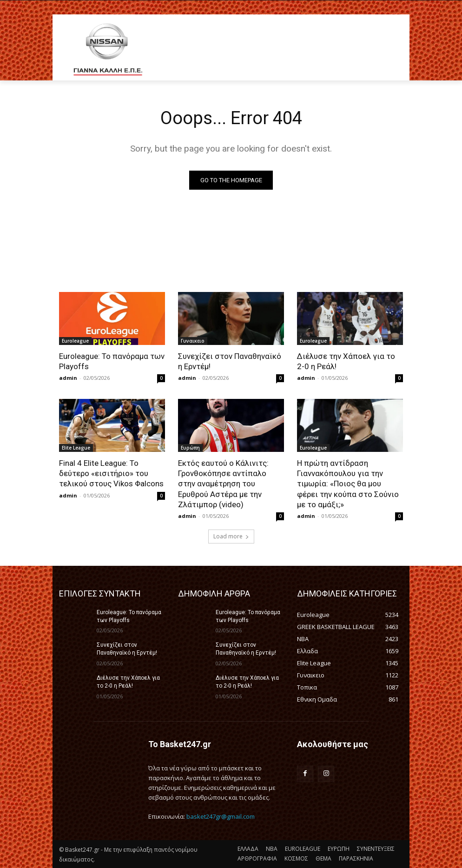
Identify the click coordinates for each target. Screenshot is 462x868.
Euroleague (75, 341)
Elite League (76, 448)
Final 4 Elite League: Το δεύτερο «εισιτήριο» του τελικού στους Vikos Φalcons (111, 473)
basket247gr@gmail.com (221, 816)
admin (68, 378)
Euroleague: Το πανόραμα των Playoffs (129, 616)
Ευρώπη (190, 448)
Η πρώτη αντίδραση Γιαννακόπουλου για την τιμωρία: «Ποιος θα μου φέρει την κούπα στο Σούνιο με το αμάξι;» (348, 484)
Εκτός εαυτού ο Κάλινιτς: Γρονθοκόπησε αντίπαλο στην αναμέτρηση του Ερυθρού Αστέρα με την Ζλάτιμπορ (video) (223, 484)
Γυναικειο (193, 341)
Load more (231, 536)
